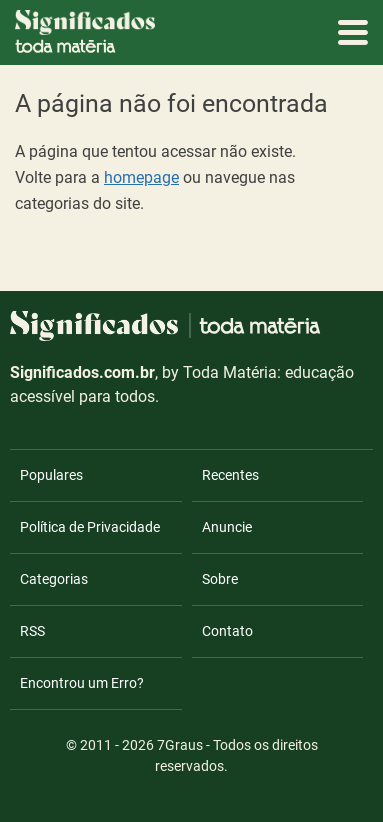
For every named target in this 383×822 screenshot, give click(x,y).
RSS (32, 631)
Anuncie (227, 527)
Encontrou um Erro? (82, 683)
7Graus (180, 745)
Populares (51, 475)
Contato (227, 631)
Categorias (54, 579)
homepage (141, 177)
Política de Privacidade (90, 527)
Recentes (230, 475)
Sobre (220, 579)
